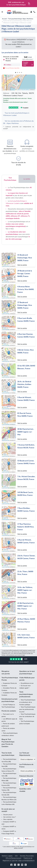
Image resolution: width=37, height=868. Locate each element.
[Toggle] (31, 12)
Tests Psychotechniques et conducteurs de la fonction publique (27, 702)
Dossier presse (8, 815)
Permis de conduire (9, 711)
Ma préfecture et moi (27, 683)
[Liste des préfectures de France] (27, 771)
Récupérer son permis (6, 673)
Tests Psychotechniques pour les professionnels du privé (27, 709)
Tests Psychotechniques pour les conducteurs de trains (27, 716)
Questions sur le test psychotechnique (27, 673)
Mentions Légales (7, 856)
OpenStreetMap (25, 90)
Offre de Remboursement (13, 858)
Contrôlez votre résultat (25, 790)
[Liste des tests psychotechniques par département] (27, 759)
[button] (19, 80)
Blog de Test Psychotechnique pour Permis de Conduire (8, 743)
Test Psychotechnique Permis (10, 679)
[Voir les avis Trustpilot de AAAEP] (18, 108)
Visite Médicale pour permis (27, 679)
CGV (16, 856)
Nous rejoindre (8, 819)
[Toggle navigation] (2, 12)
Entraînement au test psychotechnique (9, 700)
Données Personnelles (27, 856)
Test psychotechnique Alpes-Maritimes (21, 19)
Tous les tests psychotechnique (8, 754)
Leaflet (18, 90)
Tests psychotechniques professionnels (26, 694)
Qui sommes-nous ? (9, 817)
